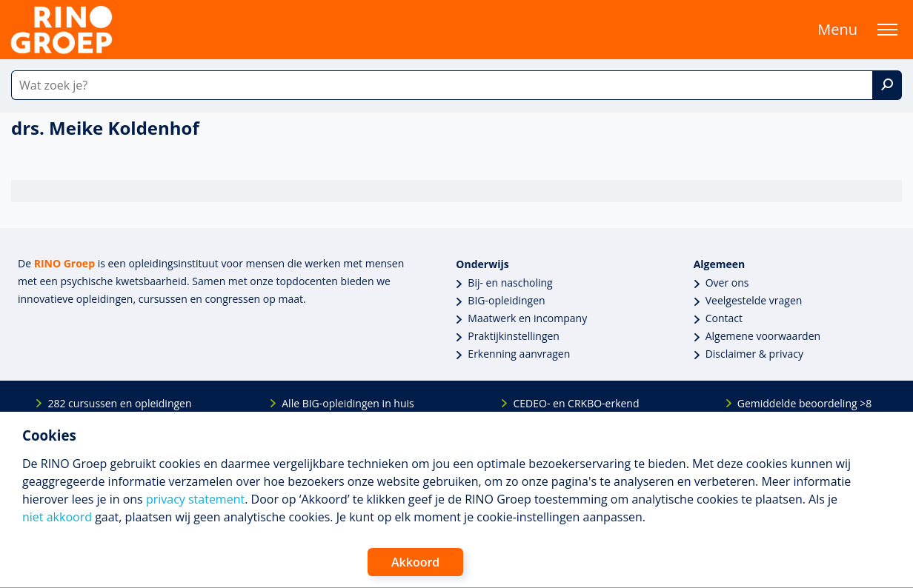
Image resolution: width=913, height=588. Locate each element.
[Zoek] (887, 85)
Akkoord (415, 562)
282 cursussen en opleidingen (119, 403)
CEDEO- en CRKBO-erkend (576, 403)
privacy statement (195, 499)
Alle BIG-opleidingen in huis (348, 403)
